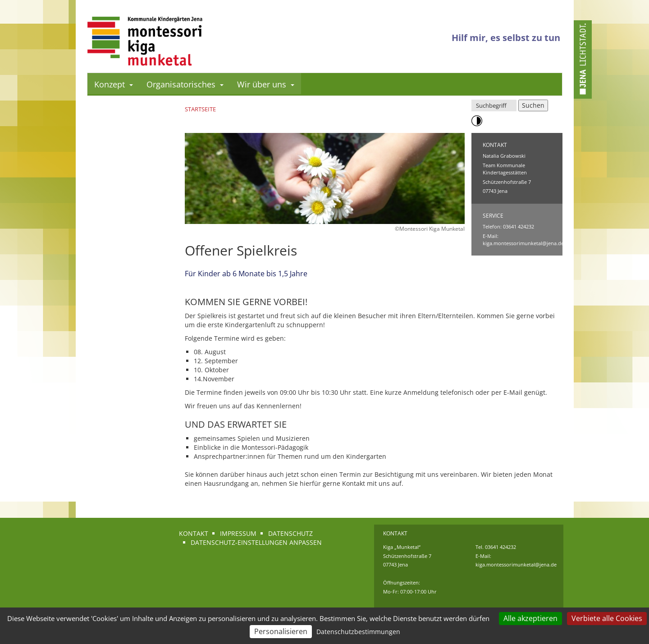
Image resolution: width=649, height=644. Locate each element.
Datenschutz (290, 533)
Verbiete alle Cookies (607, 618)
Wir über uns (266, 84)
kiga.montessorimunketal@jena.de (523, 243)
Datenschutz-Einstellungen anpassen (256, 542)
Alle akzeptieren (530, 618)
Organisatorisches (185, 84)
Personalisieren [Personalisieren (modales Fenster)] (281, 631)
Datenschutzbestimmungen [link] (358, 632)
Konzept (114, 84)
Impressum (238, 533)
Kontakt (194, 533)
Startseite (200, 109)
